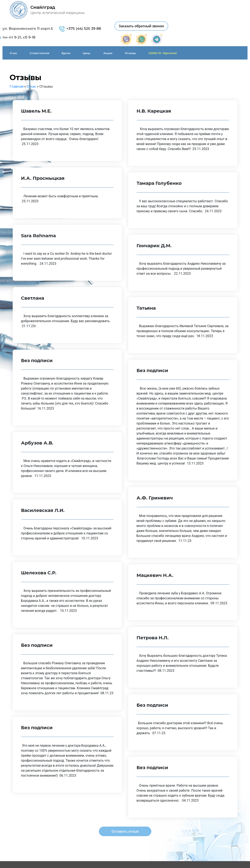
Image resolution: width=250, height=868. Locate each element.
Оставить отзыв (125, 812)
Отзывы (128, 34)
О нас (11, 34)
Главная (17, 66)
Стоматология (37, 34)
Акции (105, 34)
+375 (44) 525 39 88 (165, 10)
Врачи (63, 34)
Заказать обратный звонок (223, 7)
